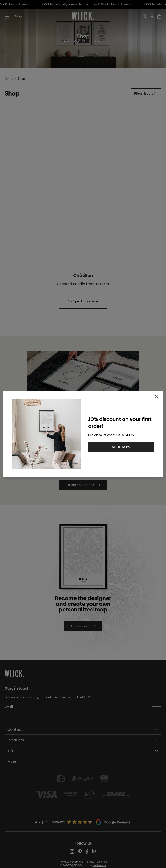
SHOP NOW (121, 447)
